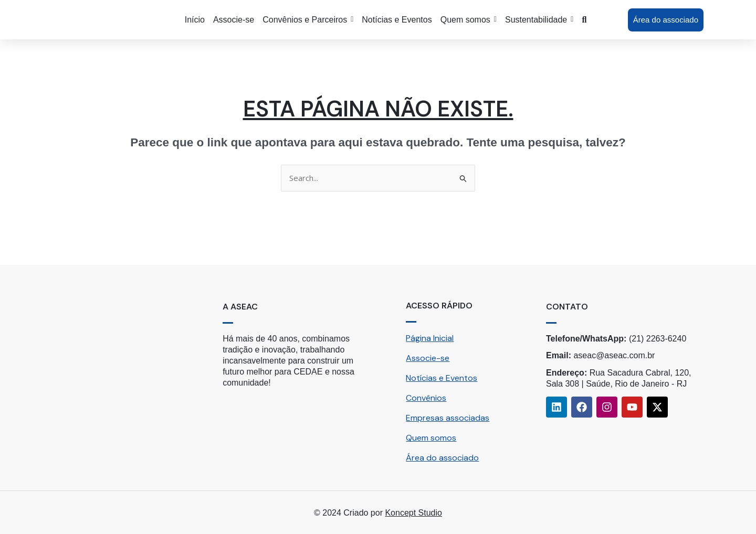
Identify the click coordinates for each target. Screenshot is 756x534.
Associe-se (428, 358)
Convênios (426, 398)
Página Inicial (430, 338)
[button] (308, 20)
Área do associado (442, 458)
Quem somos (431, 438)
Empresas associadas (448, 418)
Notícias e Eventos (442, 378)
